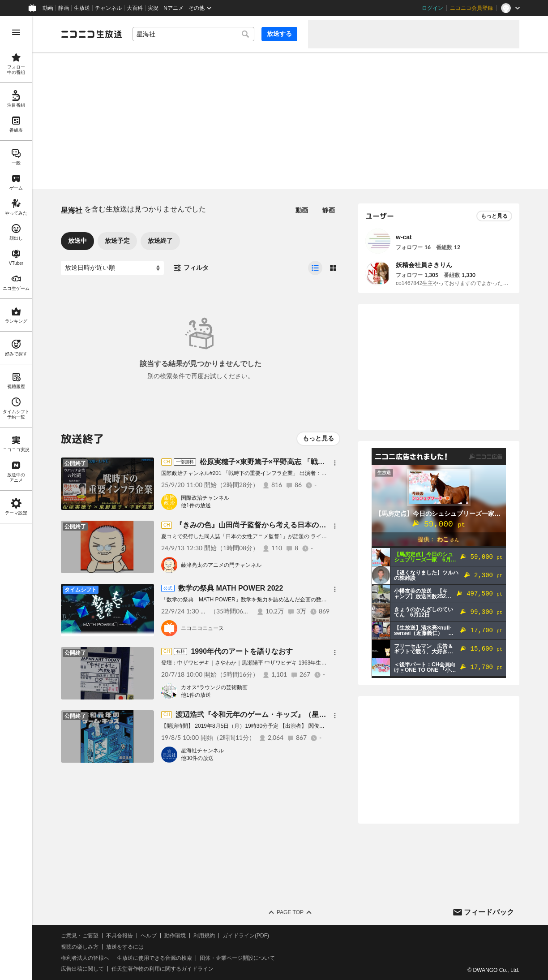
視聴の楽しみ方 (80, 947)
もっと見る (318, 438)
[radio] (315, 268)
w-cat (404, 237)
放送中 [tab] (77, 241)
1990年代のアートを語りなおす (242, 651)
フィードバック (489, 912)
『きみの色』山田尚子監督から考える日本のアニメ (258, 525)
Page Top (290, 912)
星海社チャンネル (202, 751)
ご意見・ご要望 (80, 936)
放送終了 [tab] (160, 241)
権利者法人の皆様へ (85, 958)
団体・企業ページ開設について (237, 958)
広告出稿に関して (82, 969)
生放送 (82, 8)
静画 (64, 8)
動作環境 (175, 936)
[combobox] (193, 34)
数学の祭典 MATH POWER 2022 (231, 588)
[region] (16, 498)
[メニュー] (335, 463)
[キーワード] (193, 34)
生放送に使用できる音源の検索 (154, 958)
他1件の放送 (196, 505)
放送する (279, 34)
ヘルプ (149, 936)
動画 (48, 8)
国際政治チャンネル (205, 498)
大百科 (135, 8)
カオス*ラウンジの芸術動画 (214, 687)
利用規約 (204, 936)
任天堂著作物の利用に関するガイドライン (163, 969)
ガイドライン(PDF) (246, 936)
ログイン (432, 8)
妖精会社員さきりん (424, 265)
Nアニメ (173, 8)
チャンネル (108, 8)
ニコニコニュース (202, 628)
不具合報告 (120, 936)
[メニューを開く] (16, 32)
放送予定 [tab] (117, 241)
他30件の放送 (197, 758)
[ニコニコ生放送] (91, 34)
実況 (153, 8)
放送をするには (125, 947)
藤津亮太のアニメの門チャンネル (221, 565)
